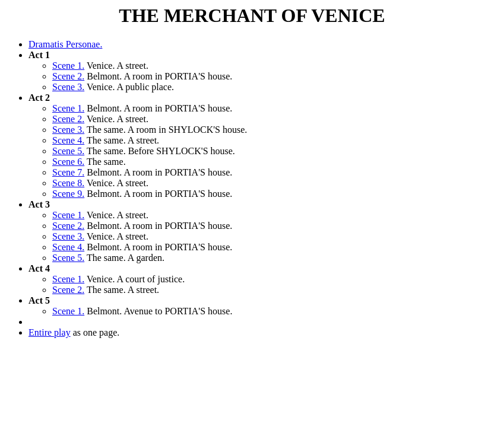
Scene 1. (68, 66)
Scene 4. (68, 140)
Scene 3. (68, 87)
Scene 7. (68, 172)
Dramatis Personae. (65, 44)
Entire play (50, 332)
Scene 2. (68, 76)
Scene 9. (68, 194)
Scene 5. (68, 151)
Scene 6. (68, 162)
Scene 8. (68, 183)
